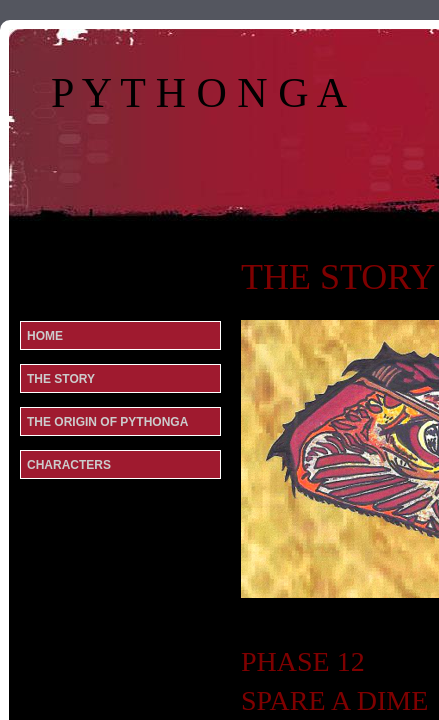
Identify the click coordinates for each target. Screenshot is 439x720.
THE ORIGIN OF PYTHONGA (107, 422)
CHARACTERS (69, 465)
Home (45, 336)
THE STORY (61, 379)
